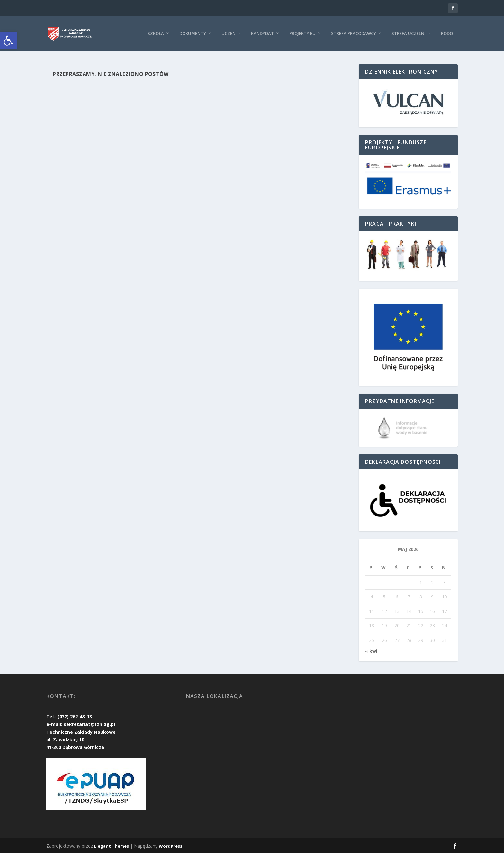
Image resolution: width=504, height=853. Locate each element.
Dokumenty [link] (193, 33)
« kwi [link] (371, 651)
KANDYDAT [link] (262, 33)
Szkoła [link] (156, 33)
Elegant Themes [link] (112, 846)
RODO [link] (447, 33)
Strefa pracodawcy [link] (354, 33)
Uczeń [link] (229, 33)
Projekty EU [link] (302, 33)
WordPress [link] (171, 846)
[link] (8, 40)
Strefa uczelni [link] (409, 33)
